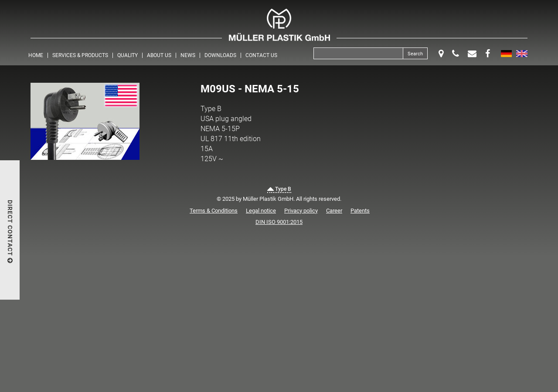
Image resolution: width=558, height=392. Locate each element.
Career (334, 211)
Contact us (261, 55)
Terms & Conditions (214, 211)
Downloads (220, 55)
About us (159, 55)
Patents (360, 211)
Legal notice (261, 211)
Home (36, 55)
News (188, 55)
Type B (279, 189)
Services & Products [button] (80, 55)
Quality (128, 55)
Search (415, 54)
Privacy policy (301, 211)
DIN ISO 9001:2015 (279, 222)
